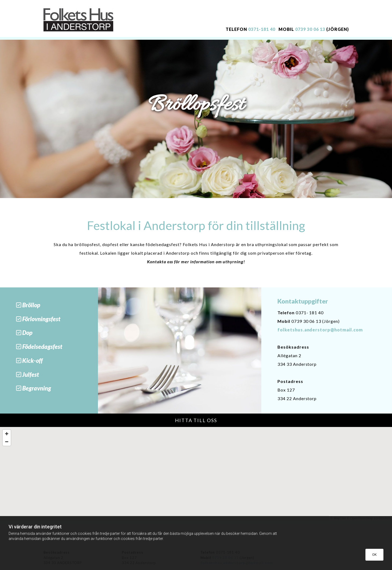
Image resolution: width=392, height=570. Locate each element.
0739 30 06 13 (310, 29)
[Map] (196, 474)
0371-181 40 (262, 29)
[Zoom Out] (7, 442)
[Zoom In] (7, 434)
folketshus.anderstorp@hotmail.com (320, 330)
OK (374, 555)
